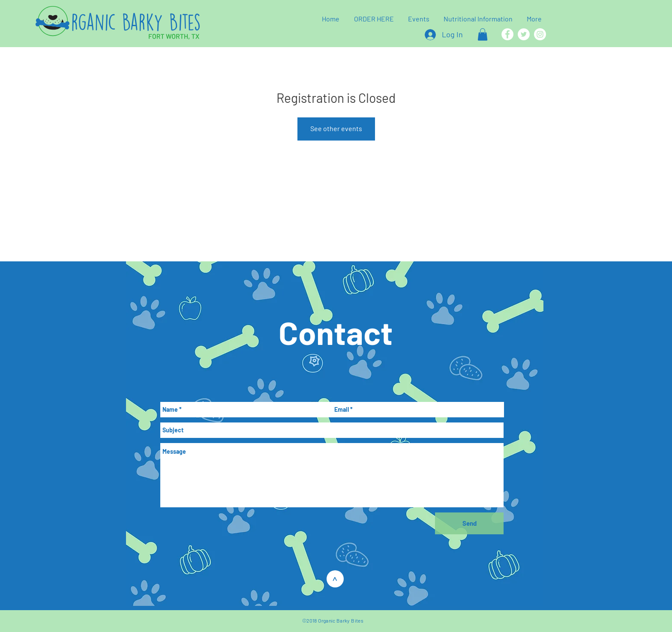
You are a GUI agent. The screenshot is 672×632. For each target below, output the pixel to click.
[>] (335, 579)
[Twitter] (524, 34)
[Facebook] (507, 34)
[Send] (469, 523)
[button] (483, 34)
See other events (336, 128)
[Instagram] (540, 34)
